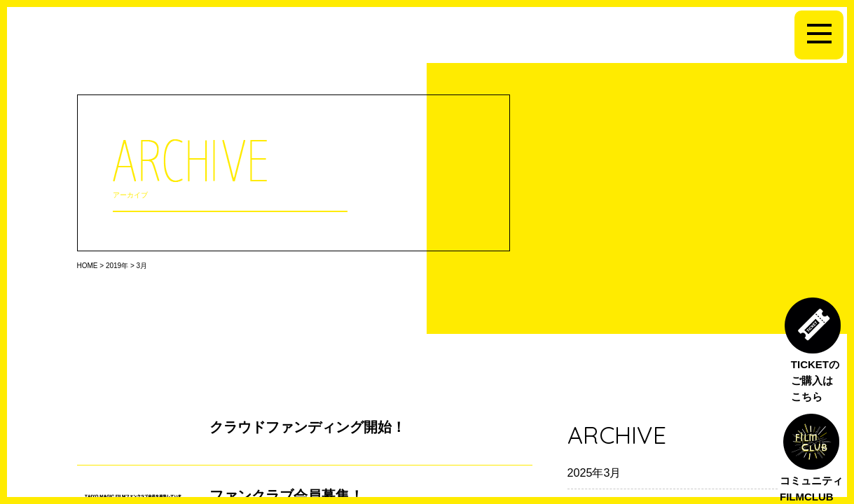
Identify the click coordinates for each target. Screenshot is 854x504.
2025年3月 (594, 472)
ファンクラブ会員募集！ (287, 496)
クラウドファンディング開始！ (308, 427)
